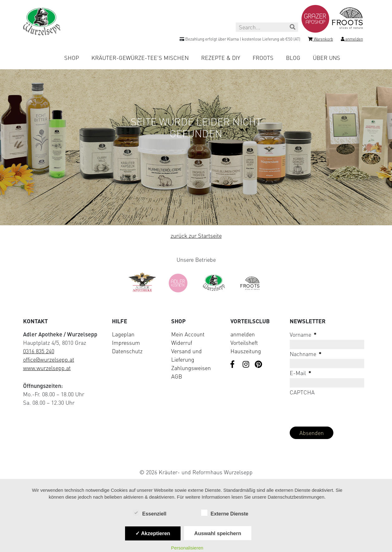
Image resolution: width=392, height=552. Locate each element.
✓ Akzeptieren (153, 533)
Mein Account (188, 334)
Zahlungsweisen (191, 368)
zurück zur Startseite (196, 236)
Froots (263, 58)
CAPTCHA (302, 392)
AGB (177, 376)
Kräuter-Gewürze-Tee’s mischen (140, 58)
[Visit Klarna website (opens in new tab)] (196, 458)
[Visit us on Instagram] (246, 365)
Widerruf (182, 343)
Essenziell (150, 513)
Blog (293, 58)
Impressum (126, 343)
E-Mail (300, 373)
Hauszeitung (246, 351)
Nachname (306, 354)
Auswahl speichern (218, 533)
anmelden (243, 334)
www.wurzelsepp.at (47, 368)
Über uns (327, 58)
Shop (72, 58)
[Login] (352, 40)
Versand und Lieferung (186, 355)
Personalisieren (187, 548)
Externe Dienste (225, 513)
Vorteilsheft (244, 343)
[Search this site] (267, 27)
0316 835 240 (39, 351)
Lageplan (123, 334)
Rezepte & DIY (221, 58)
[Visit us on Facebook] (234, 365)
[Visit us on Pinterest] (259, 365)
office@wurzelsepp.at (49, 359)
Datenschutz (127, 351)
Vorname (303, 335)
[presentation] (337, 409)
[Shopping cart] (321, 40)
